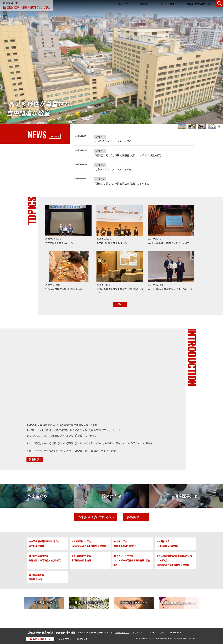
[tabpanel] (111, 62)
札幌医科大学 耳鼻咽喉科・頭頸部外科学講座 (27, 5)
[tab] (150, 123)
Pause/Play (219, 123)
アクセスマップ (122, 632)
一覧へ (54, 136)
